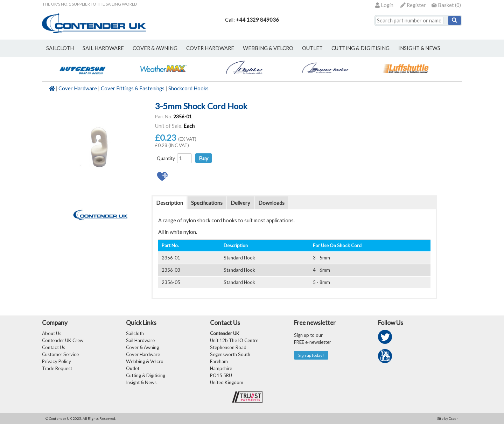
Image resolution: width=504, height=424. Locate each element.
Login (384, 5)
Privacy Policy (57, 361)
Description (170, 203)
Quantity (166, 158)
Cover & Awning (142, 347)
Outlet (133, 368)
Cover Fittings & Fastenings (133, 88)
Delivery (240, 203)
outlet (312, 48)
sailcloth (60, 48)
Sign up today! (311, 355)
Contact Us (54, 347)
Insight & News (419, 48)
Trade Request (57, 368)
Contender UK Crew (63, 340)
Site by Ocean (448, 418)
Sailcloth (135, 333)
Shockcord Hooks (188, 88)
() (446, 5)
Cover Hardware (78, 88)
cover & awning (155, 48)
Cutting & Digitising (360, 48)
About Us (52, 333)
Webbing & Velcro (145, 361)
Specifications (207, 203)
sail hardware (103, 48)
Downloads (271, 203)
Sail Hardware (140, 340)
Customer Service (60, 354)
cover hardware (210, 48)
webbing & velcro (268, 48)
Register (413, 5)
